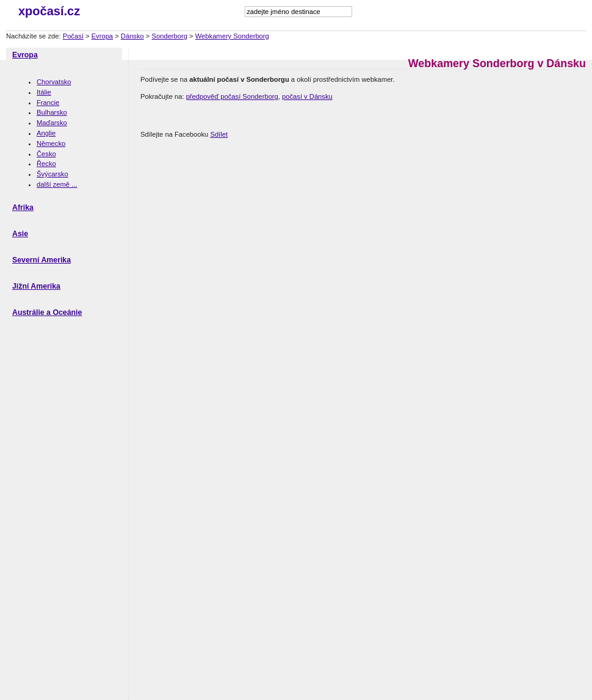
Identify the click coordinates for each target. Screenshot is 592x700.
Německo (51, 143)
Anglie (46, 133)
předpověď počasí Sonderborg (232, 96)
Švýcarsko (52, 174)
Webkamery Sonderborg (232, 36)
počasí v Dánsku (307, 96)
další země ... (57, 184)
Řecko (46, 164)
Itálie (44, 92)
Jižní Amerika (36, 286)
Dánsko (132, 36)
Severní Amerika (42, 260)
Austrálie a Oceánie (47, 312)
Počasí (73, 36)
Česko (46, 154)
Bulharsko (52, 112)
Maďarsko (52, 123)
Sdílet (219, 134)
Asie (20, 234)
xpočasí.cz (49, 11)
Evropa (102, 36)
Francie (48, 103)
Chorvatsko (54, 82)
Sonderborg (170, 36)
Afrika (23, 207)
